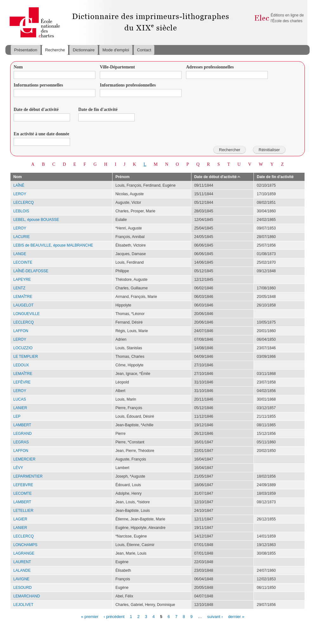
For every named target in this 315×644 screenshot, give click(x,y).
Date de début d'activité (36, 109)
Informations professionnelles (128, 85)
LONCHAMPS (25, 545)
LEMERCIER (24, 459)
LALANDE (22, 570)
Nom (18, 67)
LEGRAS (21, 442)
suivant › (215, 616)
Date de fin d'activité (98, 109)
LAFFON (21, 331)
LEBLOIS (21, 211)
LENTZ (19, 288)
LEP (17, 416)
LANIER (20, 408)
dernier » (236, 616)
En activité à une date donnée (41, 134)
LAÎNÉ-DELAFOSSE (31, 271)
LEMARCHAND (27, 596)
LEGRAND (22, 434)
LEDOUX (21, 365)
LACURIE (22, 237)
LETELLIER (23, 511)
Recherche (55, 50)
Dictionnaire (84, 50)
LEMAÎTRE (23, 297)
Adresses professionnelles (210, 67)
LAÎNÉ (19, 185)
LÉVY (18, 468)
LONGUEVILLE (26, 314)
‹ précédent (114, 616)
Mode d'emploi (116, 50)
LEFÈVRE (22, 382)
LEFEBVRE (23, 485)
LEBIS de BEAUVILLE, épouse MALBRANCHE (53, 245)
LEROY (20, 194)
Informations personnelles (38, 85)
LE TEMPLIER (26, 357)
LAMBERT (22, 425)
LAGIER (20, 519)
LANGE (20, 254)
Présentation (26, 50)
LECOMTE (22, 493)
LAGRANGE (24, 553)
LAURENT (22, 562)
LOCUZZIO (23, 348)
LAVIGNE (21, 579)
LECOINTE (23, 262)
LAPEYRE (22, 280)
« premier (90, 616)
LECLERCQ (24, 203)
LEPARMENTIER (28, 476)
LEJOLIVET (23, 605)
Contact (144, 50)
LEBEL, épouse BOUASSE (36, 220)
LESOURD (22, 588)
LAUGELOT (23, 305)
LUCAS (20, 399)
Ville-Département (117, 67)
